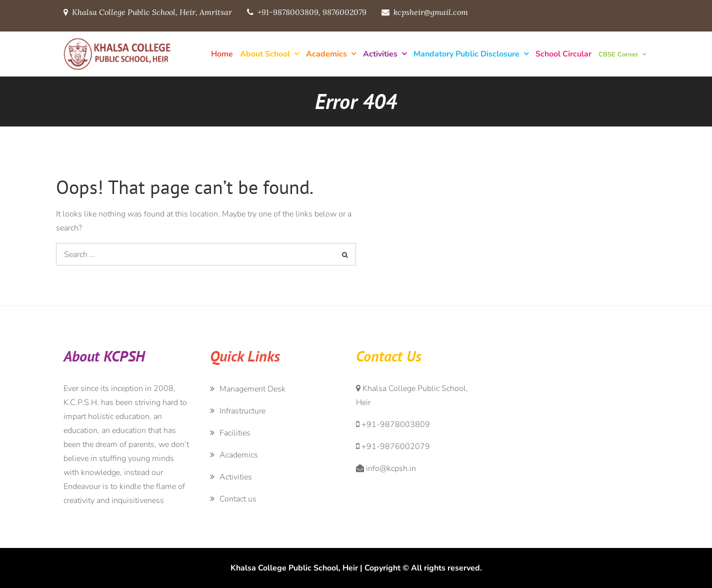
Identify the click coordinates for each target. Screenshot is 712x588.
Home (222, 54)
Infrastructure (242, 411)
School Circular (563, 54)
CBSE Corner (618, 54)
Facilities (235, 433)
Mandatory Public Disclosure (466, 54)
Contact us (238, 499)
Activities (380, 54)
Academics (326, 54)
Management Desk (252, 389)
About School (265, 54)
